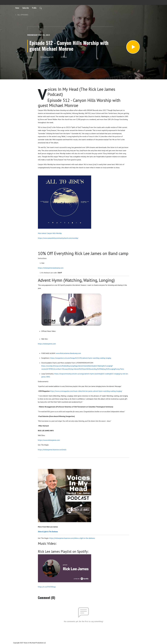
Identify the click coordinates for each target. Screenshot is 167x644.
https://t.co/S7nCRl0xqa (47, 587)
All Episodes (22, 15)
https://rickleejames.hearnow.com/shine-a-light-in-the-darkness (72, 538)
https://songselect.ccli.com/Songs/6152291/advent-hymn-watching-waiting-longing (81, 358)
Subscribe (26, 8)
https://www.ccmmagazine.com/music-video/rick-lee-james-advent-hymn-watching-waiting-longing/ (86, 391)
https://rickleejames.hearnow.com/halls (52, 450)
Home (17, 8)
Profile (34, 8)
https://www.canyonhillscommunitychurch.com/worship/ (58, 238)
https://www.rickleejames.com (49, 440)
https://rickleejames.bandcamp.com (51, 268)
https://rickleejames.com (47, 344)
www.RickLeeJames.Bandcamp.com (68, 353)
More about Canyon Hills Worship (50, 233)
